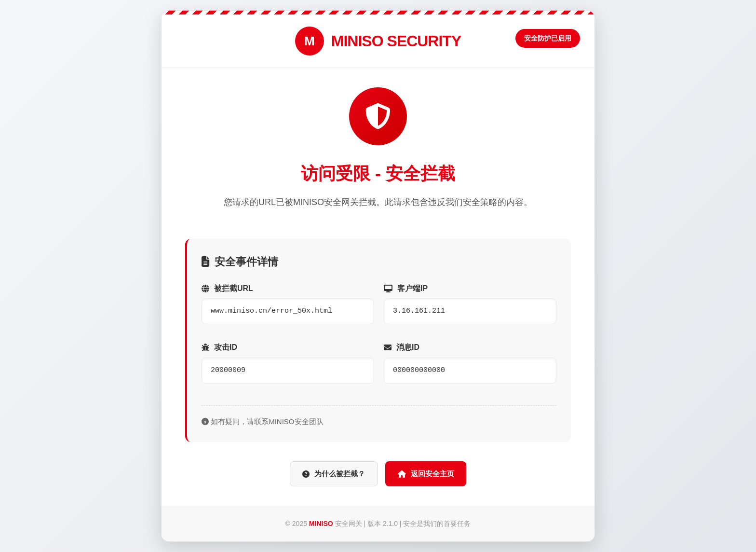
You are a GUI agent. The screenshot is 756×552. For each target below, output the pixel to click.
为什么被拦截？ (329, 474)
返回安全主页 (431, 474)
